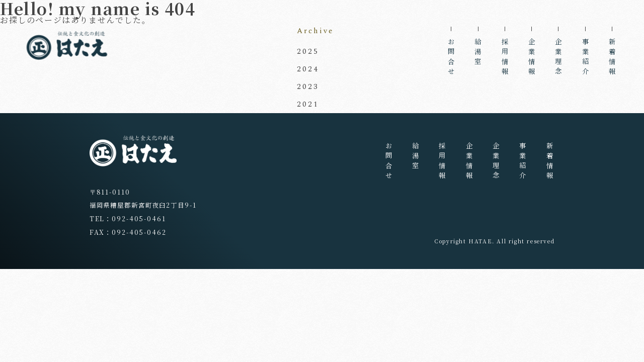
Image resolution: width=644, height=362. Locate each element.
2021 (308, 104)
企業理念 (559, 58)
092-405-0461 (139, 219)
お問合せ (452, 58)
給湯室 (478, 53)
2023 (308, 87)
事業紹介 (585, 58)
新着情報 (613, 58)
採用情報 (505, 58)
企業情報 (532, 58)
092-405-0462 (139, 232)
